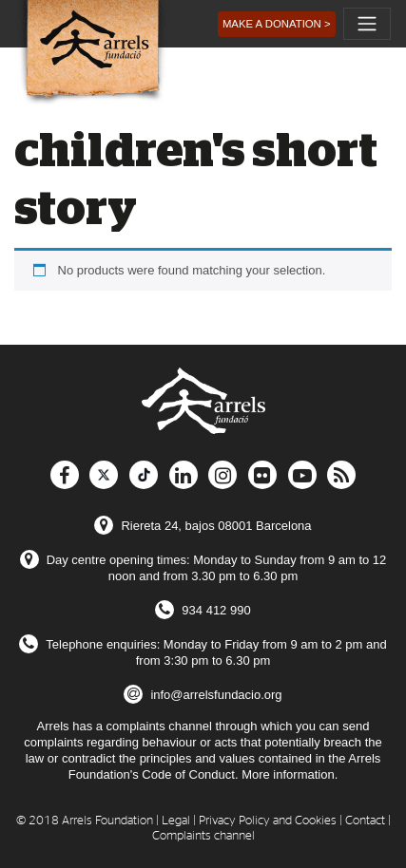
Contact (365, 821)
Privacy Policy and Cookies (268, 821)
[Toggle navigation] (367, 24)
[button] (277, 24)
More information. (290, 774)
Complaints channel (203, 836)
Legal (176, 821)
